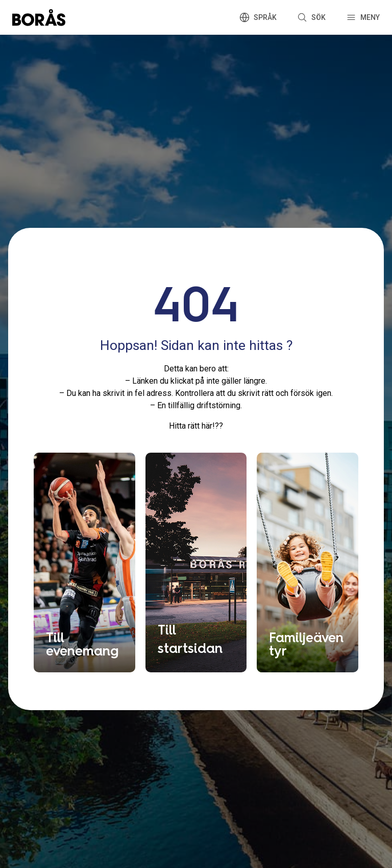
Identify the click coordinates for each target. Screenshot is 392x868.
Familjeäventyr (306, 644)
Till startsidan (190, 639)
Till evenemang (82, 644)
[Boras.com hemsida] (39, 17)
